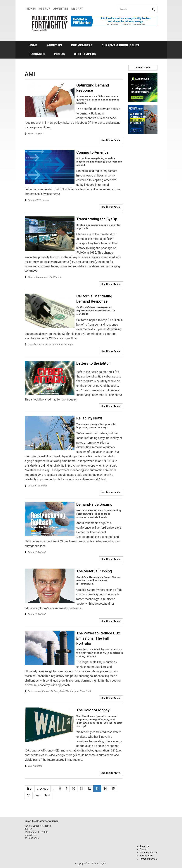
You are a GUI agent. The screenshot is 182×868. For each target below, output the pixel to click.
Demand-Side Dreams (94, 504)
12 (89, 789)
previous (43, 789)
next (38, 795)
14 (105, 789)
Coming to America (92, 152)
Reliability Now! (89, 418)
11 (81, 789)
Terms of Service (148, 859)
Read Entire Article (111, 140)
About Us (54, 45)
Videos (59, 54)
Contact (144, 849)
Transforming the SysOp (97, 219)
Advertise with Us (149, 853)
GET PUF (44, 9)
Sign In (31, 9)
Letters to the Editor (93, 363)
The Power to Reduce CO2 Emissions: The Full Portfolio (98, 638)
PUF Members (82, 45)
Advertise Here (143, 68)
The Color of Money (93, 710)
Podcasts (37, 54)
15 (113, 789)
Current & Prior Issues (120, 45)
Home (33, 45)
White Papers (85, 54)
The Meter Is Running (94, 571)
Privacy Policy (147, 856)
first (30, 789)
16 (29, 795)
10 (73, 789)
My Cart (77, 9)
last (47, 795)
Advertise (61, 9)
